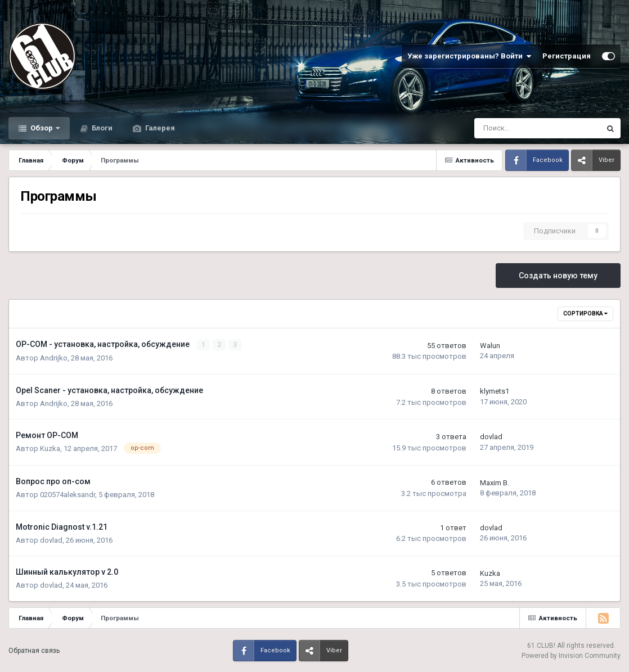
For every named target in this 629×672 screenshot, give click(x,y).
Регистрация (567, 56)
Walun (490, 346)
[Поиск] (508, 128)
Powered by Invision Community (571, 655)
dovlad (491, 437)
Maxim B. (495, 482)
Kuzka (50, 448)
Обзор (42, 128)
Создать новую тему (558, 276)
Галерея (159, 128)
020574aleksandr (68, 495)
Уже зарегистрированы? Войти (469, 56)
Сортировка (585, 314)
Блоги (101, 128)
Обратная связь (34, 651)
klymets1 (495, 391)
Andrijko (54, 358)
